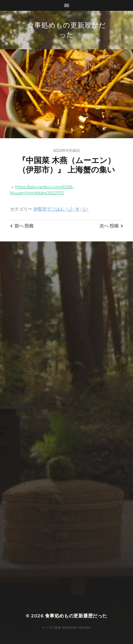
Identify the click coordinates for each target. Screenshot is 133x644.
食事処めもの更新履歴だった (76, 616)
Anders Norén (76, 627)
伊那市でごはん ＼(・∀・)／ (61, 209)
